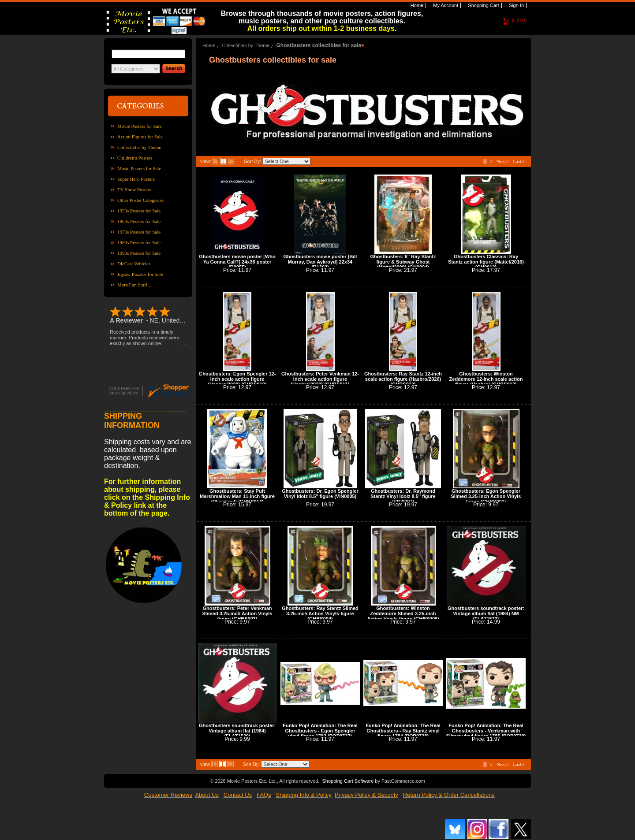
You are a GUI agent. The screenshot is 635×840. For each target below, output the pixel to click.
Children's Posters (135, 158)
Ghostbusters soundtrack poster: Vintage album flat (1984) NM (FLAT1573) (486, 613)
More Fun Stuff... (134, 285)
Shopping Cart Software (348, 781)
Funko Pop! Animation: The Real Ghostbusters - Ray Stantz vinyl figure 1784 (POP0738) (403, 731)
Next (503, 161)
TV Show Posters (134, 190)
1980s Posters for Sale (139, 242)
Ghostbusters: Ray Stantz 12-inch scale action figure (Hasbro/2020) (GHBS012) (403, 379)
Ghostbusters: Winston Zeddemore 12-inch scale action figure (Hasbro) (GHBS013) (486, 379)
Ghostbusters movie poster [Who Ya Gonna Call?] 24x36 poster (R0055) (237, 262)
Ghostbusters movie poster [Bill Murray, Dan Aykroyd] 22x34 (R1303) (320, 262)
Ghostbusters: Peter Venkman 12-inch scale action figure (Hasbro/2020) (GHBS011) (320, 379)
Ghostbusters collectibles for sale (319, 45)
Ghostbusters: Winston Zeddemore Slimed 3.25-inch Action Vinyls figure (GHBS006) (403, 613)
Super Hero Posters (136, 179)
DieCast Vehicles (134, 264)
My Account (445, 5)
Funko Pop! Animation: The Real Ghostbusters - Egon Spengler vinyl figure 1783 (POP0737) (320, 731)
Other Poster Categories (140, 200)
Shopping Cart (483, 5)
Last (519, 161)
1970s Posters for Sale (139, 232)
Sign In (516, 5)
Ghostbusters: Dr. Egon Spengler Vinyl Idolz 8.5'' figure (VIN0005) (320, 494)
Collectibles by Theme (139, 147)
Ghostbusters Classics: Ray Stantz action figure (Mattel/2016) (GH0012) (486, 262)
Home (416, 5)
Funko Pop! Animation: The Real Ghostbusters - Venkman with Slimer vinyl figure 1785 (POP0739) (486, 731)
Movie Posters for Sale (140, 126)
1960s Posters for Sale (139, 221)
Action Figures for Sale (140, 137)
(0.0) (519, 20)
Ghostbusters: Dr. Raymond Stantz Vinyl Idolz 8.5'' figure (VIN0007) (403, 496)
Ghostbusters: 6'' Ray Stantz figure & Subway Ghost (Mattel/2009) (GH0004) (403, 262)
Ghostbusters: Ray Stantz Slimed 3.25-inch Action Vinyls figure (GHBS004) (320, 613)
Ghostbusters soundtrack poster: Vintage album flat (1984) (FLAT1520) (237, 731)
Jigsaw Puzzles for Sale (140, 274)
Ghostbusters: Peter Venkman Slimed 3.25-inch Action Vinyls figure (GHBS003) (237, 613)
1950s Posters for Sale (139, 211)
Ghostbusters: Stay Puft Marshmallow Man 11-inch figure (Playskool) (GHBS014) (237, 496)
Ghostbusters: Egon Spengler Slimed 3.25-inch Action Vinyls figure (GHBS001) (486, 496)
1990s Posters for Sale (139, 253)
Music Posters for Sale (139, 168)
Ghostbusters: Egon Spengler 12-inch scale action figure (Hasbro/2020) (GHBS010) (237, 379)
